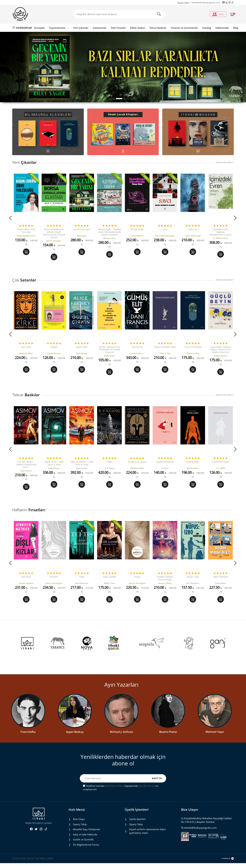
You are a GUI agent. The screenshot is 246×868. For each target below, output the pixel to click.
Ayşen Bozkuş (75, 737)
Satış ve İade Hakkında (85, 839)
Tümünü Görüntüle (225, 162)
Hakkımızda (222, 28)
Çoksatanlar (100, 28)
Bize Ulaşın (79, 824)
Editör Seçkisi (138, 28)
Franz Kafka (28, 737)
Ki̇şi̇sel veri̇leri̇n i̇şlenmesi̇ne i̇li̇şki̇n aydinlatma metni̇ (147, 836)
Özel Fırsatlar (118, 28)
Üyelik (218, 14)
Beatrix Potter (168, 737)
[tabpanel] (123, 67)
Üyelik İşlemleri (137, 824)
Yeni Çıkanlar (81, 28)
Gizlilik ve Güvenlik (83, 844)
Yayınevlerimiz (59, 28)
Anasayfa (39, 28)
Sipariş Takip (183, 3)
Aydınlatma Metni (115, 791)
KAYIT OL (157, 783)
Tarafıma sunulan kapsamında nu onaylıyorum (121, 792)
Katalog (207, 28)
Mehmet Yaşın (215, 737)
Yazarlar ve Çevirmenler (184, 28)
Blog (236, 28)
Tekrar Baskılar (158, 28)
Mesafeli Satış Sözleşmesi (87, 834)
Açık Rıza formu (147, 791)
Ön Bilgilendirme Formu (86, 849)
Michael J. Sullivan (121, 737)
